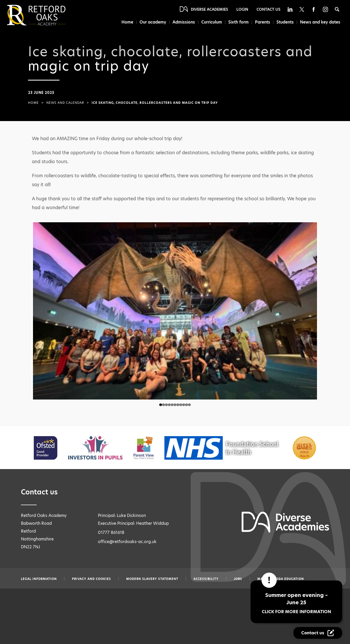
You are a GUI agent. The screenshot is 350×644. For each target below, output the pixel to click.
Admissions (184, 22)
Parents (263, 22)
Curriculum (212, 22)
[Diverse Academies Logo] (45, 15)
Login (242, 9)
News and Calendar (65, 103)
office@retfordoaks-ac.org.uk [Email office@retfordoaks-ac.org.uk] (127, 542)
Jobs (238, 579)
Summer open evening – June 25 (296, 603)
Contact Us (268, 9)
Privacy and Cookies (91, 579)
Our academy (153, 22)
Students (285, 22)
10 (187, 405)
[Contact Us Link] (318, 633)
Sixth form (238, 22)
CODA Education (289, 579)
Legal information (39, 579)
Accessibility (206, 579)
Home (127, 22)
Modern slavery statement (152, 579)
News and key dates (320, 22)
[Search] (337, 9)
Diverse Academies (209, 9)
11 (189, 405)
